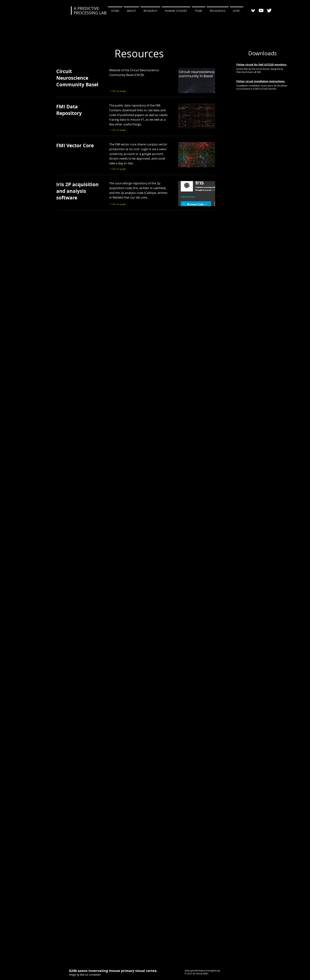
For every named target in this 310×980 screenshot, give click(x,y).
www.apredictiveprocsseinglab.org (202, 970)
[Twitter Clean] (269, 10)
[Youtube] (261, 10)
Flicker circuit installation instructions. (261, 81)
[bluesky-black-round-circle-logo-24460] (253, 10)
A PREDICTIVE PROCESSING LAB (90, 11)
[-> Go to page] (119, 91)
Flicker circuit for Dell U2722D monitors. (262, 65)
